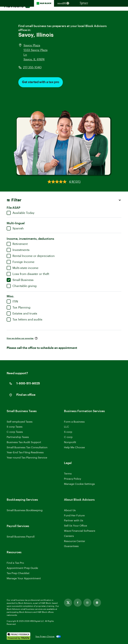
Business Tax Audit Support (24, 442)
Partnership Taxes (18, 437)
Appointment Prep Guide (22, 568)
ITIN (12, 301)
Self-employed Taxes (20, 422)
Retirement (17, 244)
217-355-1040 (32, 67)
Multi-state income (22, 268)
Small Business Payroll (21, 537)
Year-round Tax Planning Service (27, 458)
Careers (69, 536)
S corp (68, 432)
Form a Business (74, 422)
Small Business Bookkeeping (25, 510)
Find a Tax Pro (15, 563)
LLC (66, 427)
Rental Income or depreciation (31, 256)
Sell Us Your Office (75, 526)
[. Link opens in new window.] (18, 636)
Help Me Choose (74, 447)
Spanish (15, 228)
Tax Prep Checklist (18, 573)
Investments (18, 250)
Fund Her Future (74, 516)
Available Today (21, 213)
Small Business (20, 280)
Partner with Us (74, 521)
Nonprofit (70, 442)
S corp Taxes (15, 427)
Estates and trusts (22, 313)
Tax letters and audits (24, 319)
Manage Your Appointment (24, 578)
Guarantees (71, 546)
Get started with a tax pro (41, 82)
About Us (70, 510)
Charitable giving (22, 286)
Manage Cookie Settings (79, 484)
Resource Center (75, 541)
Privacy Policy (72, 479)
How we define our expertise (20, 338)
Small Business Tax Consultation (27, 447)
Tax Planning (18, 307)
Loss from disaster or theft (28, 274)
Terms (68, 474)
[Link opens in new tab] (68, 603)
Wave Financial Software (80, 531)
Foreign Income (20, 262)
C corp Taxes (15, 432)
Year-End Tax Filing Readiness (25, 452)
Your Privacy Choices (45, 636)
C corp (68, 437)
